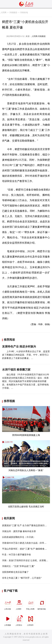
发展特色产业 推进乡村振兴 (19, 346)
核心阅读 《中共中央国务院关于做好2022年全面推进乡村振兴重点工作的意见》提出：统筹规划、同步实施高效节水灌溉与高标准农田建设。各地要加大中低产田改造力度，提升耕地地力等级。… (26, 381)
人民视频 (8, 620)
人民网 (3, 13)
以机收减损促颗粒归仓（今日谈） (19, 537)
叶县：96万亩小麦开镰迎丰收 (17, 555)
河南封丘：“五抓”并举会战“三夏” (18, 566)
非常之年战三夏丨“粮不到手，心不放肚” (22, 578)
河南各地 (24, 13)
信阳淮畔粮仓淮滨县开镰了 (15, 572)
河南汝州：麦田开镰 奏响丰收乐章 (19, 531)
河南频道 (13, 13)
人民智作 (31, 620)
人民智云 (19, 620)
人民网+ (19, 604)
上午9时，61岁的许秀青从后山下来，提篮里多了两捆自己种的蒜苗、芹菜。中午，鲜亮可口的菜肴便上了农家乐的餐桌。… (26, 355)
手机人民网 (31, 604)
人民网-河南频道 (39, 36)
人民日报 (8, 604)
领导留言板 (42, 604)
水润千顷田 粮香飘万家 (16, 370)
